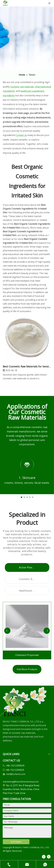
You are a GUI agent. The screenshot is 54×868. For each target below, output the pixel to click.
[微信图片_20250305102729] (15, 704)
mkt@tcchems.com (16, 774)
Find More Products (27, 669)
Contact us (21, 135)
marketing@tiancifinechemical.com (21, 782)
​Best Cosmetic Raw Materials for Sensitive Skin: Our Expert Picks (27, 366)
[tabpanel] (27, 472)
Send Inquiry (16, 842)
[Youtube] (49, 857)
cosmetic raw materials (22, 87)
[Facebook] (44, 857)
